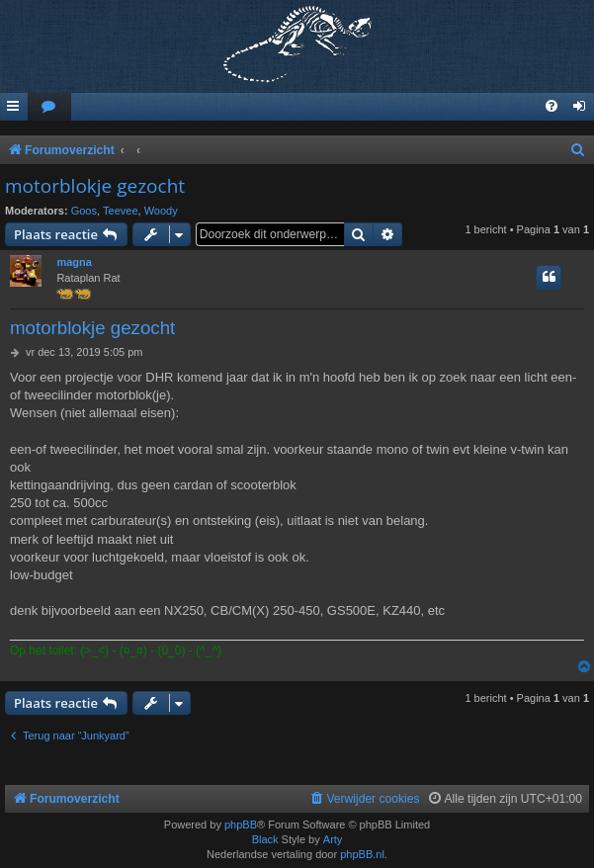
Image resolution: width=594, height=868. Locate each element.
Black (265, 839)
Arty (333, 839)
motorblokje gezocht (95, 186)
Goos (84, 211)
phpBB (241, 825)
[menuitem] (49, 107)
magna (74, 262)
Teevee (120, 211)
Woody (161, 211)
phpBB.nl (362, 854)
